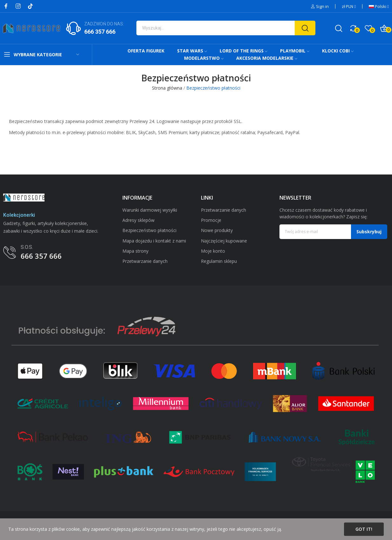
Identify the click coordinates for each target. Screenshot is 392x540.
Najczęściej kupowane (224, 241)
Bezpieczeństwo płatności (149, 230)
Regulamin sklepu (219, 261)
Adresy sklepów (138, 220)
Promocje (211, 220)
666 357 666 (100, 32)
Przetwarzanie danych (145, 261)
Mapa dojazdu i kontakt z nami (154, 241)
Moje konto (213, 251)
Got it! (364, 529)
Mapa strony (135, 251)
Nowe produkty (217, 230)
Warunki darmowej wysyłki (150, 210)
